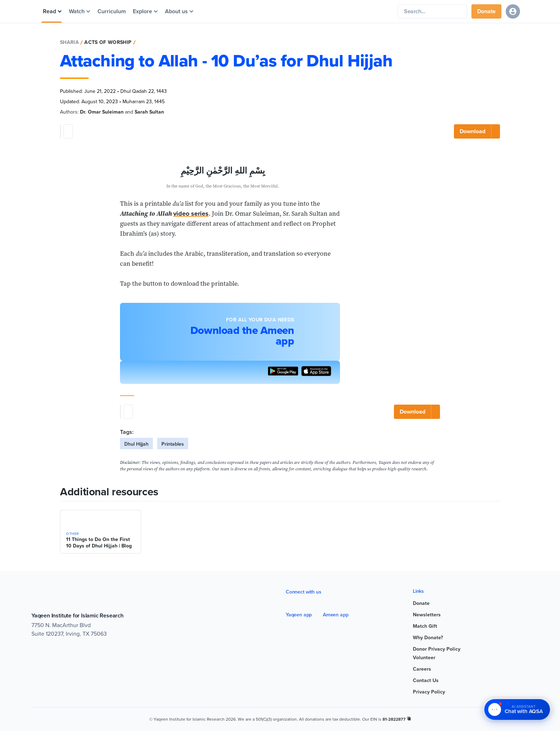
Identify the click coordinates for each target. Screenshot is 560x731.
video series (191, 214)
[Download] (477, 131)
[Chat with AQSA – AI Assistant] (517, 710)
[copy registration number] (409, 719)
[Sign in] (513, 11)
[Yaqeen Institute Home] (297, 12)
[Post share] (68, 131)
